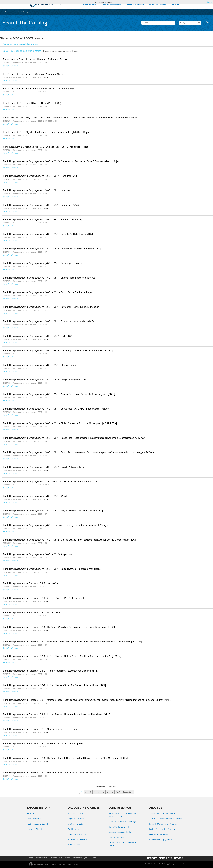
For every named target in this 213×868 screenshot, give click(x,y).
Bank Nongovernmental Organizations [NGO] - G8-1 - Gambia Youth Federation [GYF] (49, 234)
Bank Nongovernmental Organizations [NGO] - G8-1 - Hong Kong (38, 191)
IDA (59, 864)
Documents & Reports (78, 834)
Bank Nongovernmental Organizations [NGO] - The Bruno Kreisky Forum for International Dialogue (56, 525)
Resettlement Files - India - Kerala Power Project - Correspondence (39, 89)
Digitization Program (159, 834)
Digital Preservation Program (162, 829)
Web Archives (74, 845)
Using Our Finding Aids (119, 827)
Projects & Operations (78, 839)
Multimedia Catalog (77, 824)
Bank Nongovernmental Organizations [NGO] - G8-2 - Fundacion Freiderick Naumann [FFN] (52, 249)
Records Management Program (163, 824)
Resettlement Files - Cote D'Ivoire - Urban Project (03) (32, 103)
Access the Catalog (20, 12)
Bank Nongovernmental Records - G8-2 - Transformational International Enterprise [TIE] (51, 671)
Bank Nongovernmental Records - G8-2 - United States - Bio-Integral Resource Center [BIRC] (53, 773)
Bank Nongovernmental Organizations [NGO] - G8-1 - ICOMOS (36, 496)
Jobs (86, 858)
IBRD (54, 864)
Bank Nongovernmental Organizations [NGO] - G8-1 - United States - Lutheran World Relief (52, 569)
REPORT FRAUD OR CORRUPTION (172, 858)
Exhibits (31, 814)
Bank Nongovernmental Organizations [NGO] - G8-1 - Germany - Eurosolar (43, 263)
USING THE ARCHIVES (157, 4)
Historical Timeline (36, 829)
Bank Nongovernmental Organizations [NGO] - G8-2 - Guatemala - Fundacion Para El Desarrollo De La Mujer (61, 162)
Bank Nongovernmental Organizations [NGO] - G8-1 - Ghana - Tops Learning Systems (49, 278)
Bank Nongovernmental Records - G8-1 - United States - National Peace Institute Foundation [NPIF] (57, 715)
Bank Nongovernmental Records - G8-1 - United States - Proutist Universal (43, 598)
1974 (118, 792)
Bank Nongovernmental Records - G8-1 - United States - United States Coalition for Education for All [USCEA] (62, 656)
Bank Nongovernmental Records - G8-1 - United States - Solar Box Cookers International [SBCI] (54, 686)
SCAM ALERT (152, 858)
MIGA (69, 864)
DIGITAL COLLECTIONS (112, 4)
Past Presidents (34, 819)
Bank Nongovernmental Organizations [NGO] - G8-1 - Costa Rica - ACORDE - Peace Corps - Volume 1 (57, 409)
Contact (93, 858)
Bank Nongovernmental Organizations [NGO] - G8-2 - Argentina (37, 555)
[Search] (158, 23)
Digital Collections (76, 819)
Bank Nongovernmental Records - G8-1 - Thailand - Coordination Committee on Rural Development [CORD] (61, 627)
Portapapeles (208, 23)
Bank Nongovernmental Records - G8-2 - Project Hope (32, 613)
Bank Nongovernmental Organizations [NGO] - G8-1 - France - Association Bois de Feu (49, 322)
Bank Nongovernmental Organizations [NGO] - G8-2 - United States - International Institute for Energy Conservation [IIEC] (69, 540)
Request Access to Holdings (121, 832)
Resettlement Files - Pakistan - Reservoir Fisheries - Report (35, 60)
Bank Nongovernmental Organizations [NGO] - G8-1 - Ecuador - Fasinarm (42, 220)
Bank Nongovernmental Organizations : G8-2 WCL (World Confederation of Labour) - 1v (50, 482)
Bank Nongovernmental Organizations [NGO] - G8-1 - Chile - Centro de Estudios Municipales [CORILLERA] (60, 424)
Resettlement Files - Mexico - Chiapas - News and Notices (34, 74)
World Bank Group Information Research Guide (123, 815)
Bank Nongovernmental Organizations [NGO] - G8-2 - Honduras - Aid (40, 176)
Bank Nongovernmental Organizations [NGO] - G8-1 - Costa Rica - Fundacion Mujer (48, 293)
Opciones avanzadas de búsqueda (20, 44)
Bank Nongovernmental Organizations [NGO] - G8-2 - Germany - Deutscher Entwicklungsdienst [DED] (58, 351)
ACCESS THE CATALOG (135, 4)
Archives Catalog (75, 814)
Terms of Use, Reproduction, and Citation (123, 844)
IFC (64, 864)
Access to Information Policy (162, 814)
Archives (6, 12)
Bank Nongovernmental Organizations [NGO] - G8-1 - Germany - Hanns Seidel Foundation (51, 307)
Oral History (73, 829)
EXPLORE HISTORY (91, 4)
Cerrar (210, 2)
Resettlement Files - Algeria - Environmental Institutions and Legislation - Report (47, 132)
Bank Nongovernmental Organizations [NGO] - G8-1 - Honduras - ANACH (42, 205)
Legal (31, 858)
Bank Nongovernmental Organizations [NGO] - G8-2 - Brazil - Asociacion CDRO (45, 380)
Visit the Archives (116, 837)
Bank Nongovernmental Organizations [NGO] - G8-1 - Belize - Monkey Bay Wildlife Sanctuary (53, 511)
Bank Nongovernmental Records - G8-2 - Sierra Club (31, 584)
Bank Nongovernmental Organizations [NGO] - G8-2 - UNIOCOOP (38, 336)
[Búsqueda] (173, 23)
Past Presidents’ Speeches (39, 824)
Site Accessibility (56, 858)
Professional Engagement (161, 839)
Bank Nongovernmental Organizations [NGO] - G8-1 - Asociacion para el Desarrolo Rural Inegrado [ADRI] (59, 394)
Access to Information (73, 858)
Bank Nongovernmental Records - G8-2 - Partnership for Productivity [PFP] (44, 744)
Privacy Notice (42, 858)
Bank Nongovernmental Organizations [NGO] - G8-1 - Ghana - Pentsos (41, 365)
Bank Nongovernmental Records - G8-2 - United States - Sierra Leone (40, 729)
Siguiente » (128, 792)
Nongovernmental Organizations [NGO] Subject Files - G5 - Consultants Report (46, 147)
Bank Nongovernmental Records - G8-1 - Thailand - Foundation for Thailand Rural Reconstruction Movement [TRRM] (66, 758)
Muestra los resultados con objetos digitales (60, 51)
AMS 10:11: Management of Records (166, 819)
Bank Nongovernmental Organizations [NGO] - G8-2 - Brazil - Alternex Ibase (44, 467)
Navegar (190, 23)
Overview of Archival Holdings (122, 822)
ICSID (76, 864)
